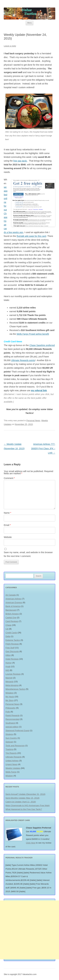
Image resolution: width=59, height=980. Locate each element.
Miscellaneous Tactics (15, 689)
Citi (7, 629)
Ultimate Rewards (14, 757)
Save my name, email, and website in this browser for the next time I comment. (28, 554)
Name (7, 513)
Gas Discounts (12, 651)
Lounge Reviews (13, 674)
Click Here (31, 843)
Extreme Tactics (13, 640)
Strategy (9, 734)
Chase (8, 625)
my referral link (39, 390)
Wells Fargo (11, 772)
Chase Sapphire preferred (42, 345)
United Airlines (12, 761)
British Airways (12, 614)
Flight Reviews (12, 644)
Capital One (11, 618)
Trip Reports (11, 753)
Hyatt (8, 666)
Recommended (12, 719)
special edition (12, 727)
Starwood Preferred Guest (17, 730)
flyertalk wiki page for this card (31, 236)
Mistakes (10, 693)
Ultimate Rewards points (23, 360)
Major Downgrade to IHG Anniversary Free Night (28, 805)
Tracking (9, 749)
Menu (30, 23)
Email (7, 525)
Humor (9, 663)
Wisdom (9, 776)
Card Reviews (12, 621)
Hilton (8, 655)
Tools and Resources (15, 746)
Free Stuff (10, 648)
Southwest (10, 723)
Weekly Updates (13, 768)
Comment (9, 478)
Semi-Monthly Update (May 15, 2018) (22, 798)
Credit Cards (11, 633)
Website (8, 537)
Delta (8, 636)
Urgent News (11, 764)
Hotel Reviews (12, 659)
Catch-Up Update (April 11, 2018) (21, 802)
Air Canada (11, 595)
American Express (14, 602)
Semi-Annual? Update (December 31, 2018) (25, 794)
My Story (10, 700)
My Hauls (10, 697)
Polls (8, 712)
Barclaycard (11, 610)
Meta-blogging (12, 685)
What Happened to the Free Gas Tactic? (24, 809)
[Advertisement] (29, 930)
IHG (7, 670)
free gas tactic (20, 161)
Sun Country (11, 738)
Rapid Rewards (13, 715)
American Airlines (13, 599)
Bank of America (13, 606)
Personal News (33, 421)
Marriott (9, 678)
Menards (10, 682)
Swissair (9, 742)
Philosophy (11, 708)
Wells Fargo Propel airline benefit (33, 334)
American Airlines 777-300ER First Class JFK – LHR (43, 449)
